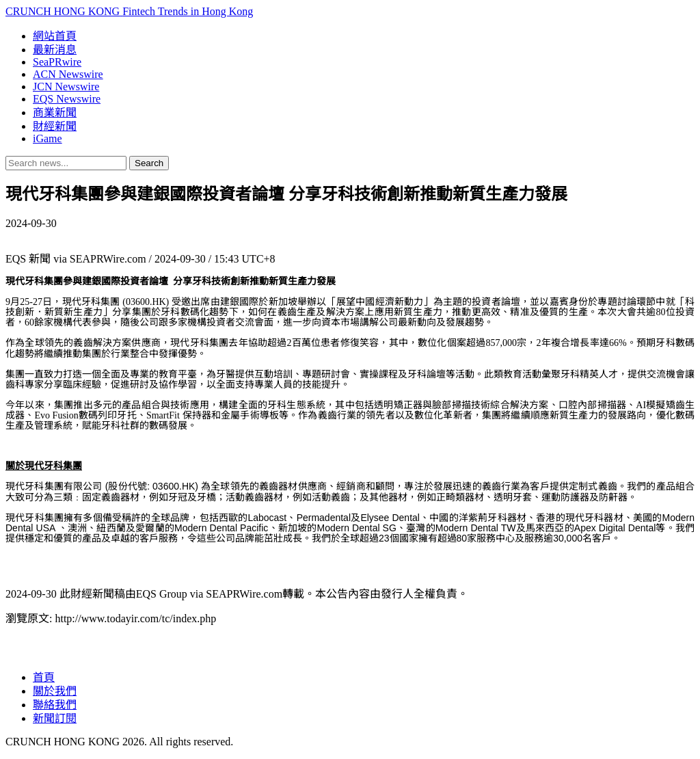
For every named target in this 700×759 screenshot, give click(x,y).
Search (149, 163)
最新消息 (55, 50)
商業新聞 (55, 112)
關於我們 (55, 691)
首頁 (44, 677)
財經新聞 (55, 126)
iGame (48, 138)
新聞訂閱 (55, 718)
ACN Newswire (68, 74)
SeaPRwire (57, 62)
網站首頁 (55, 36)
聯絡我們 (55, 705)
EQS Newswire (67, 99)
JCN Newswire (66, 86)
